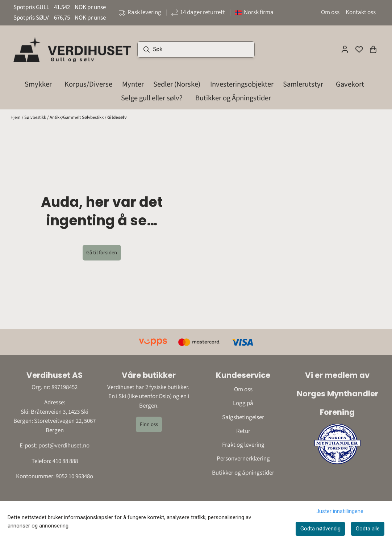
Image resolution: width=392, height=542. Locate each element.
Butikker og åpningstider (243, 473)
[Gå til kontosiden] (345, 49)
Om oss (330, 12)
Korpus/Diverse (88, 84)
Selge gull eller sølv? (152, 98)
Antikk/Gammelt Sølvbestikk (77, 117)
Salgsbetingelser (243, 417)
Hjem (16, 117)
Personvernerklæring (243, 459)
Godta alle (368, 529)
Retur (243, 431)
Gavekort (350, 84)
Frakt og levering (243, 445)
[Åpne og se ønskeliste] (359, 49)
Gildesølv (117, 117)
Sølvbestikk (36, 117)
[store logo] (72, 49)
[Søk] (196, 49)
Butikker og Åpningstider (233, 98)
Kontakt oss (361, 12)
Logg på (243, 403)
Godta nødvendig (320, 529)
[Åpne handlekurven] (373, 49)
